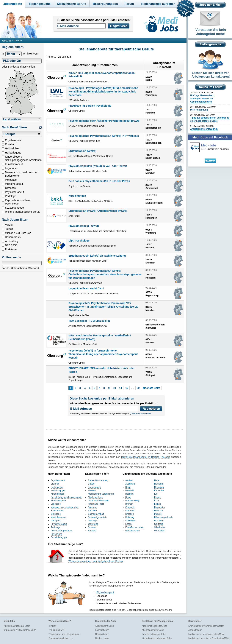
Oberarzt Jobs (102, 634)
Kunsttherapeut (58, 501)
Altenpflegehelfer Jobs (153, 630)
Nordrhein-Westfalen (98, 501)
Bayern (92, 484)
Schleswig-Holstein (97, 517)
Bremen (129, 504)
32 (138, 388)
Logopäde (56, 504)
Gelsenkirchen (133, 531)
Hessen (92, 490)
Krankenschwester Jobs (154, 634)
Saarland (93, 507)
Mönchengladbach (163, 517)
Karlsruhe (159, 490)
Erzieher (55, 484)
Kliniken (52, 626)
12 (127, 388)
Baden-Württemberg (98, 480)
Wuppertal (159, 531)
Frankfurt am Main (134, 527)
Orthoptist (56, 521)
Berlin (128, 487)
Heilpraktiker (57, 487)
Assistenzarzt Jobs (104, 626)
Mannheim (159, 507)
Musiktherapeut (58, 517)
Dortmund (130, 511)
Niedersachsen (95, 497)
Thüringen (93, 521)
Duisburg (130, 517)
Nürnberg (159, 521)
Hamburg (159, 484)
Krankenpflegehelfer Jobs (154, 626)
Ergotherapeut (58, 480)
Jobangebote (13, 4)
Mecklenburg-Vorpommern (101, 494)
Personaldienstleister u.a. (61, 638)
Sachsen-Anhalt (96, 514)
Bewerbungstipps (105, 4)
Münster (158, 514)
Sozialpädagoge (59, 537)
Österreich (93, 524)
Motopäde (56, 514)
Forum (129, 4)
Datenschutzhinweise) (141, 413)
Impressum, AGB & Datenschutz (20, 630)
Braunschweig (132, 501)
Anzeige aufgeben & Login (17, 626)
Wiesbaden (160, 527)
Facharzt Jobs (102, 630)
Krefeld (158, 497)
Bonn (128, 497)
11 (121, 388)
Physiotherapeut (59, 524)
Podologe (55, 527)
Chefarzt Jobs (102, 638)
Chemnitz (130, 507)
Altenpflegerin (195, 630)
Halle (157, 480)
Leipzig (158, 504)
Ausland (92, 531)
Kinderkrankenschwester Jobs (157, 638)
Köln (156, 501)
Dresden (130, 514)
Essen (128, 524)
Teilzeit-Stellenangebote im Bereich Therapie (145, 457)
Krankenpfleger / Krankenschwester (206, 626)
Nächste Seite (152, 388)
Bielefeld (130, 490)
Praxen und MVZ (57, 630)
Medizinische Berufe (72, 4)
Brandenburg (94, 487)
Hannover (159, 487)
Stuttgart (158, 524)
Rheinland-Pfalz (96, 504)
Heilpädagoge (58, 490)
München (159, 511)
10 (115, 388)
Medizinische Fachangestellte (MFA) (206, 634)
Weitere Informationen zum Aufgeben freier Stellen (96, 561)
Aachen (129, 480)
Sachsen (92, 511)
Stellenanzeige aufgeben (158, 4)
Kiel (156, 494)
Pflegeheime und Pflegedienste (64, 634)
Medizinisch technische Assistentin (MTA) (209, 638)
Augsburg (130, 484)
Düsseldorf (131, 521)
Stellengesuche (40, 4)
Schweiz (92, 527)
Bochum (129, 494)
